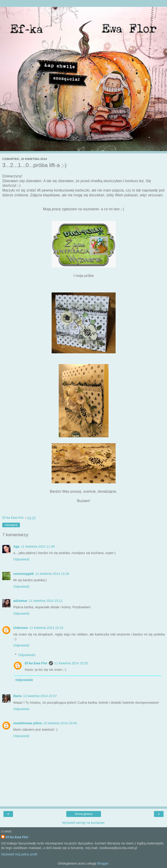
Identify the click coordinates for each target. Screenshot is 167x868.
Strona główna (83, 814)
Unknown (21, 628)
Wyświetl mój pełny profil (19, 854)
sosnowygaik (24, 574)
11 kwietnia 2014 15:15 (46, 628)
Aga (16, 546)
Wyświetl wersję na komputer (83, 823)
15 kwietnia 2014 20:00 (60, 723)
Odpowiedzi (27, 655)
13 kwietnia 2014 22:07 (40, 696)
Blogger (103, 863)
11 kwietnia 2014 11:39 (38, 546)
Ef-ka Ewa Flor (36, 663)
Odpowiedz (21, 559)
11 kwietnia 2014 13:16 (52, 574)
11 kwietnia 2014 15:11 (46, 601)
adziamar (20, 601)
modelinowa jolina (28, 723)
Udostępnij (11, 525)
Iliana (17, 696)
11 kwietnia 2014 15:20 (71, 663)
